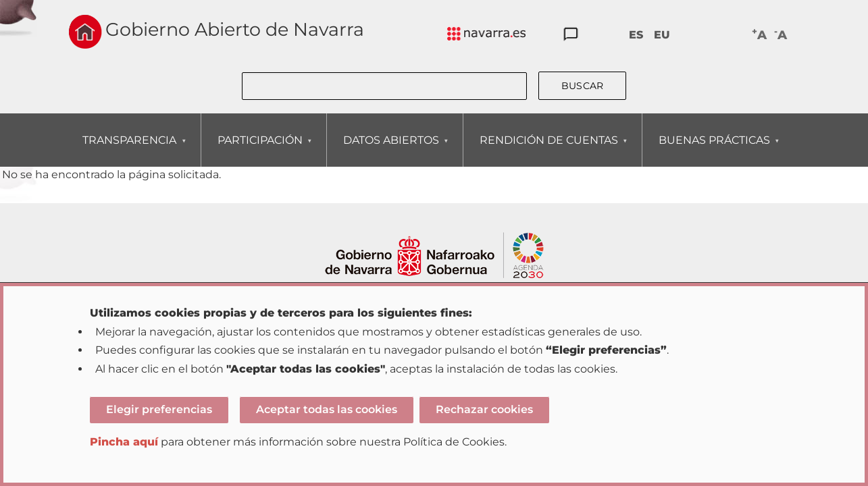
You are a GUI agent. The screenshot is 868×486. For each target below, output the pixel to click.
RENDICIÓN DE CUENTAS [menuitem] (548, 150)
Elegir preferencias (159, 409)
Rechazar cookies (484, 409)
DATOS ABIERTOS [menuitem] (391, 150)
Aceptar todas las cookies (327, 409)
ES (636, 35)
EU (662, 35)
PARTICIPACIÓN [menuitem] (260, 150)
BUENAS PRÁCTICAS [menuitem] (714, 150)
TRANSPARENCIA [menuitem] (129, 150)
